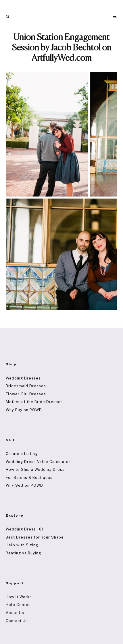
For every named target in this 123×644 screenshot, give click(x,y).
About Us (15, 613)
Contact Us (17, 621)
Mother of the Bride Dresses (34, 402)
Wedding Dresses (23, 378)
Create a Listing (22, 454)
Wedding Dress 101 (25, 529)
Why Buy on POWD (24, 410)
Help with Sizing (22, 545)
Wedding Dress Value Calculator (38, 462)
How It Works (19, 597)
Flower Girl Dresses (26, 394)
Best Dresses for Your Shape (35, 537)
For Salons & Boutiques (29, 478)
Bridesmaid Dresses (26, 386)
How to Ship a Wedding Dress (35, 470)
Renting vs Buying (23, 553)
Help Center (18, 605)
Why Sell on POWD (24, 485)
